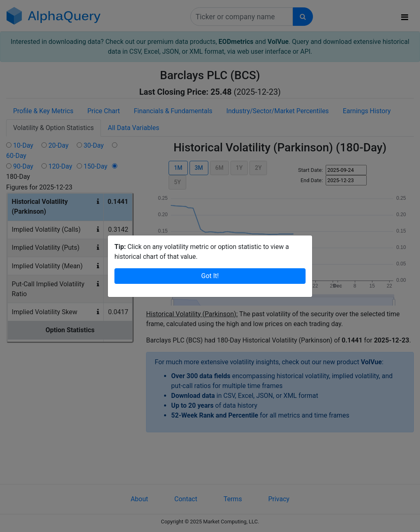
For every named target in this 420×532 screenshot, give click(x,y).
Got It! (210, 266)
